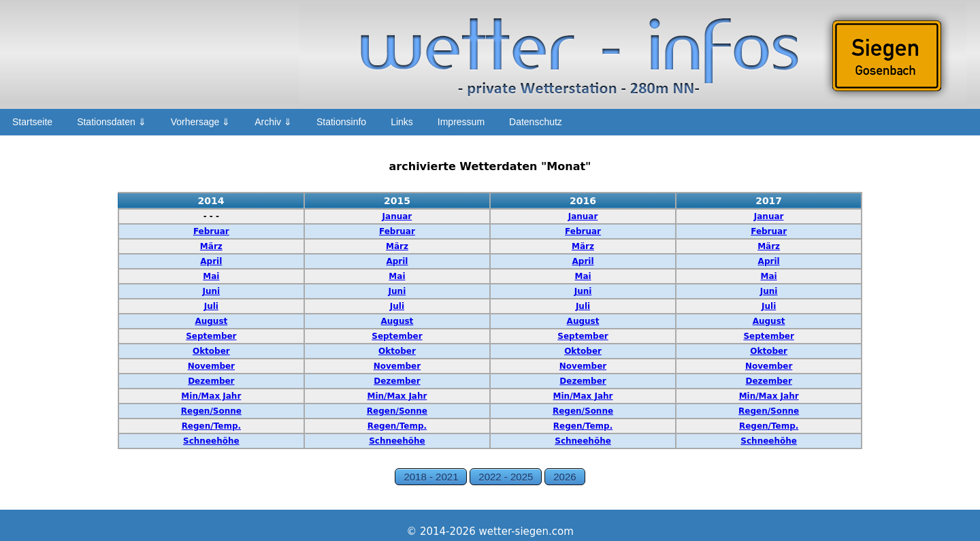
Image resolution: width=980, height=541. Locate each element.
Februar (211, 231)
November (211, 366)
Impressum (461, 122)
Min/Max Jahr (211, 396)
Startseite (32, 122)
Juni (212, 291)
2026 (565, 477)
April (211, 261)
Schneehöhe (211, 441)
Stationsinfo (341, 122)
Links (402, 122)
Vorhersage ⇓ (201, 122)
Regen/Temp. (211, 426)
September (211, 336)
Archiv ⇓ (273, 122)
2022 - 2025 (506, 477)
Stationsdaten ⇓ (112, 122)
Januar (397, 216)
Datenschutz (536, 122)
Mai (211, 276)
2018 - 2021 (431, 477)
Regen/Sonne (211, 411)
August (211, 321)
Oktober (211, 351)
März (211, 246)
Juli (211, 306)
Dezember (211, 381)
